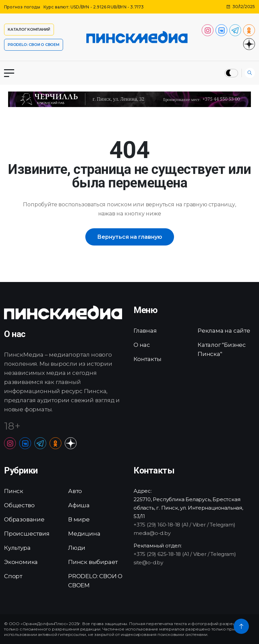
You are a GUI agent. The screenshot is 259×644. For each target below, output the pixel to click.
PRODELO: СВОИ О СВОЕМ (34, 45)
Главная (145, 331)
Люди (77, 548)
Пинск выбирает (93, 562)
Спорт (13, 576)
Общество (19, 505)
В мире (79, 519)
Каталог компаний (29, 29)
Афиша (79, 505)
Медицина (84, 534)
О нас (142, 345)
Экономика (21, 562)
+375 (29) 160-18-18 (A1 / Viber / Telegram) (184, 525)
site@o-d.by (148, 562)
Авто (75, 491)
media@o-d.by (152, 533)
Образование (24, 519)
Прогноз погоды (22, 7)
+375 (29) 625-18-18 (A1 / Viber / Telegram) (185, 554)
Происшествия (27, 534)
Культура (17, 548)
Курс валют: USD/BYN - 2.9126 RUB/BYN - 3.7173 (94, 7)
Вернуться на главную (130, 237)
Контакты (147, 359)
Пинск (14, 491)
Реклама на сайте (224, 331)
